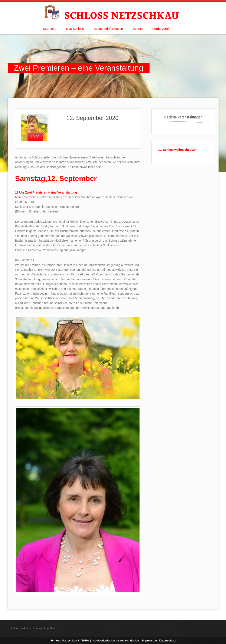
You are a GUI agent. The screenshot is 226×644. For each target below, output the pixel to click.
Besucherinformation (108, 29)
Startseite (50, 29)
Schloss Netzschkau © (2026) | (71, 640)
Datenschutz (167, 640)
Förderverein (161, 29)
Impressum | (151, 640)
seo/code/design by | (118, 640)
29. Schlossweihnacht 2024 (177, 150)
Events (138, 29)
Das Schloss (75, 29)
